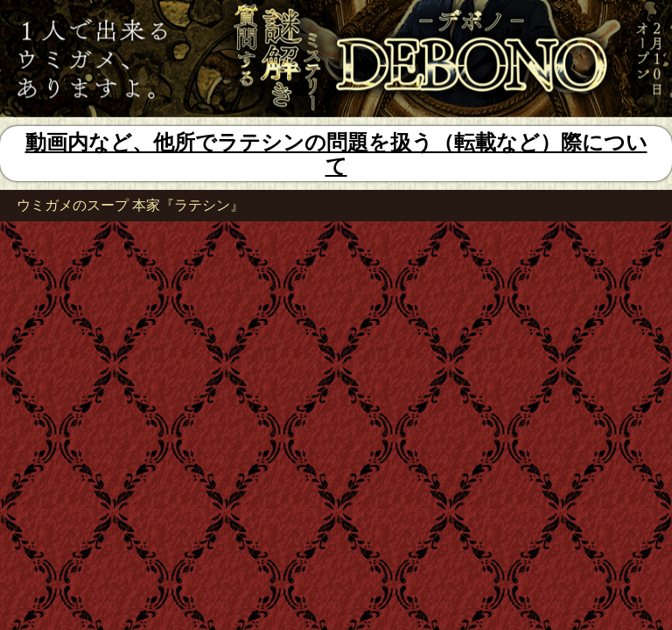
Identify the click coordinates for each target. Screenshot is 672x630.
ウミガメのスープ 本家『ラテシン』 (130, 205)
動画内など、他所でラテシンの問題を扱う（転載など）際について (336, 154)
